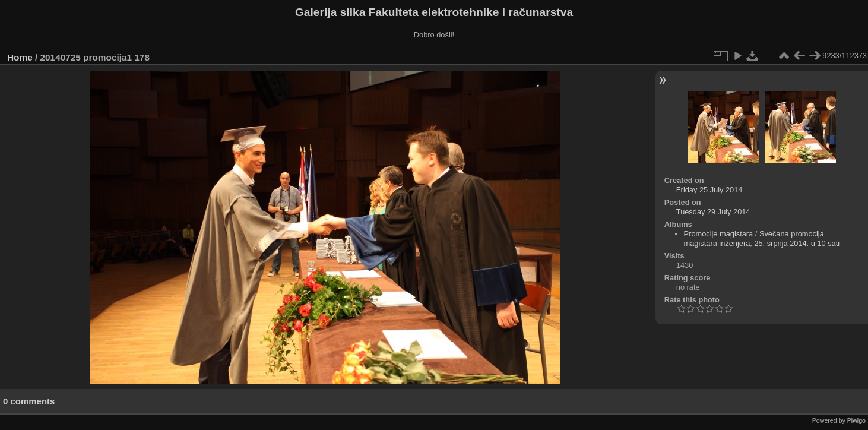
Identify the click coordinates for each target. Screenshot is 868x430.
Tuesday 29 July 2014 (713, 212)
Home (20, 57)
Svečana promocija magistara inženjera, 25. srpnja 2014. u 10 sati (762, 238)
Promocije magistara (719, 234)
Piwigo (856, 420)
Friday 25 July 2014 (709, 190)
